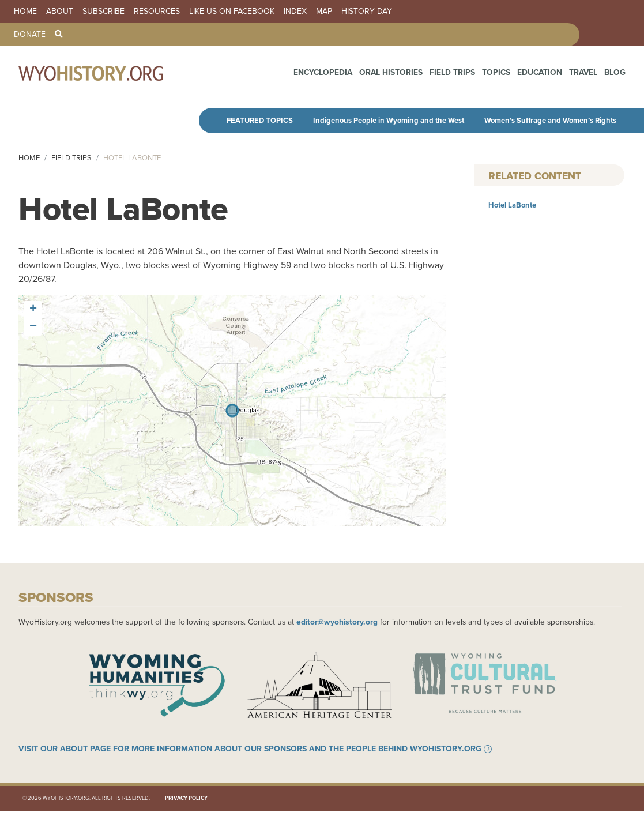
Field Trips (472, 75)
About (60, 12)
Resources (157, 12)
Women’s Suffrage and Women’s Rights (550, 120)
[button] (33, 310)
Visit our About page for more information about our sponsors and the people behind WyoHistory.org (250, 755)
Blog (616, 75)
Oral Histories (418, 75)
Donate (30, 35)
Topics (510, 75)
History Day (367, 12)
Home (25, 12)
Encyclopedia (358, 75)
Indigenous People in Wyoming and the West (389, 120)
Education (549, 75)
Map (324, 12)
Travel (588, 75)
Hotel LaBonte (512, 205)
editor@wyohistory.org (337, 622)
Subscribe (103, 12)
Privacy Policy (186, 803)
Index (295, 12)
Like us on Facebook (232, 12)
